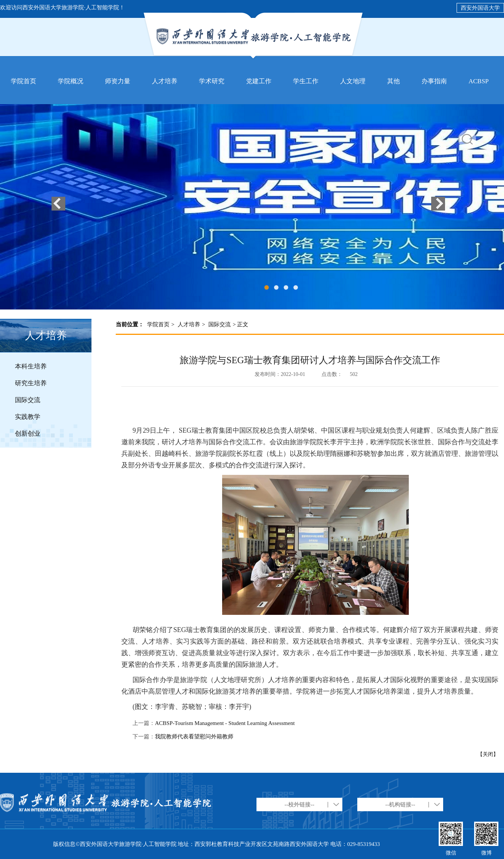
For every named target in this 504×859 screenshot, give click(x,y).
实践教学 (28, 417)
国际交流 (28, 400)
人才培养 (165, 81)
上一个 (58, 204)
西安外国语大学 (480, 8)
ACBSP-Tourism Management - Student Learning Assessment (225, 723)
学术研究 (212, 81)
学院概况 (71, 81)
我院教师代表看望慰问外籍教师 (194, 737)
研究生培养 (31, 383)
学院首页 (24, 81)
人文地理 (353, 81)
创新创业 (28, 434)
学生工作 (306, 81)
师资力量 (118, 81)
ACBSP (479, 81)
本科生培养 (31, 366)
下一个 (438, 204)
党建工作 (259, 81)
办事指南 (434, 81)
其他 (393, 81)
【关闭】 (488, 754)
